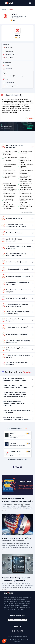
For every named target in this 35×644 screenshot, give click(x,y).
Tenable (13, 443)
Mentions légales (11, 639)
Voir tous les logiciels (26, 212)
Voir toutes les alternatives (17, 459)
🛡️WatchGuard (16, 451)
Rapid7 (13, 433)
